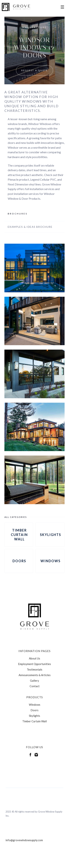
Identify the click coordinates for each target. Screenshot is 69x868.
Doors (34, 710)
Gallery (34, 681)
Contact (35, 686)
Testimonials (35, 669)
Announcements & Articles (35, 675)
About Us (34, 658)
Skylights (34, 716)
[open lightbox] (34, 268)
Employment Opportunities (34, 664)
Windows (35, 705)
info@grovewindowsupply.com (24, 840)
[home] (16, 7)
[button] (62, 7)
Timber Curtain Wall (34, 721)
